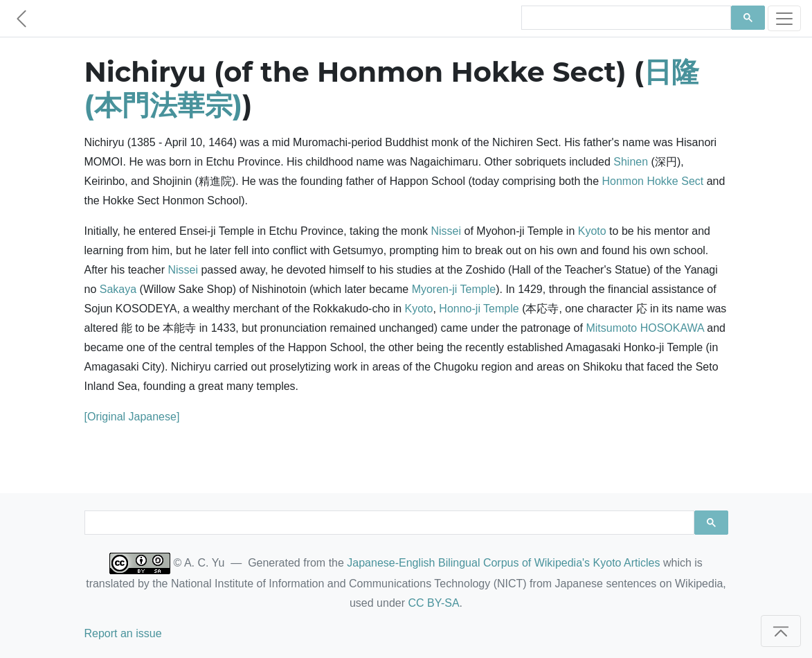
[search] (625, 18)
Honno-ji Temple (479, 309)
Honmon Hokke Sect (652, 181)
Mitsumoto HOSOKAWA (644, 328)
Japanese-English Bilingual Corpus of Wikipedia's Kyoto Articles (503, 563)
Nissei (446, 231)
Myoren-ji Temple (454, 289)
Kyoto (592, 231)
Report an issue (123, 633)
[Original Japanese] (132, 417)
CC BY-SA (433, 603)
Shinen (631, 162)
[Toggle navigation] (784, 18)
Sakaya (118, 289)
